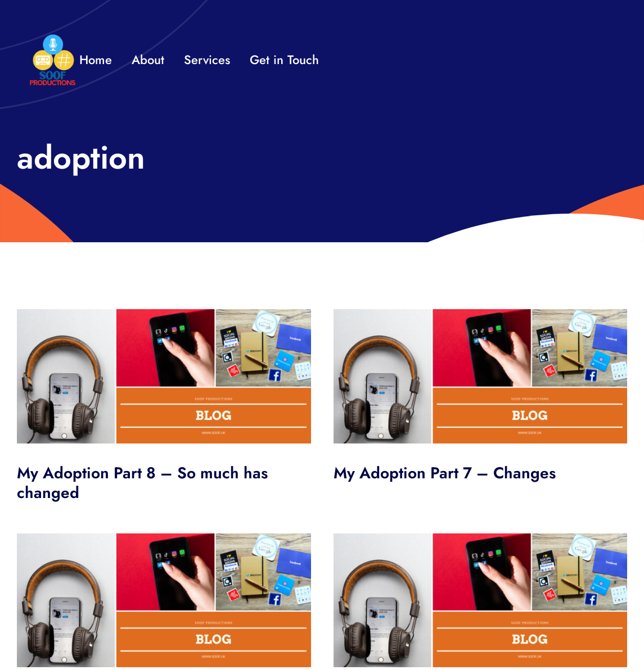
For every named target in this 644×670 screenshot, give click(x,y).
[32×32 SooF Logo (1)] (53, 39)
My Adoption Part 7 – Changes (445, 473)
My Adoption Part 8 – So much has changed (142, 483)
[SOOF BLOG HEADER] (164, 314)
